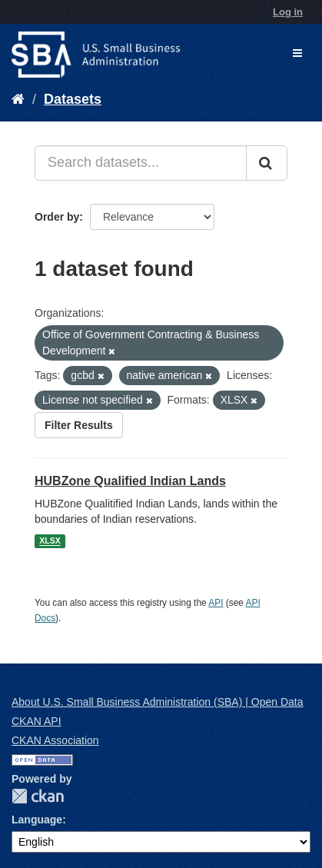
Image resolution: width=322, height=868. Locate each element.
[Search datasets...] (141, 163)
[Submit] (267, 163)
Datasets (73, 99)
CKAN (38, 796)
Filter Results (79, 425)
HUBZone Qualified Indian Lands (130, 481)
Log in (288, 12)
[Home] (18, 99)
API (216, 603)
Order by (57, 217)
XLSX (50, 541)
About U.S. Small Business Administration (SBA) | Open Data (157, 702)
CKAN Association (55, 740)
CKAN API (37, 721)
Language (37, 820)
